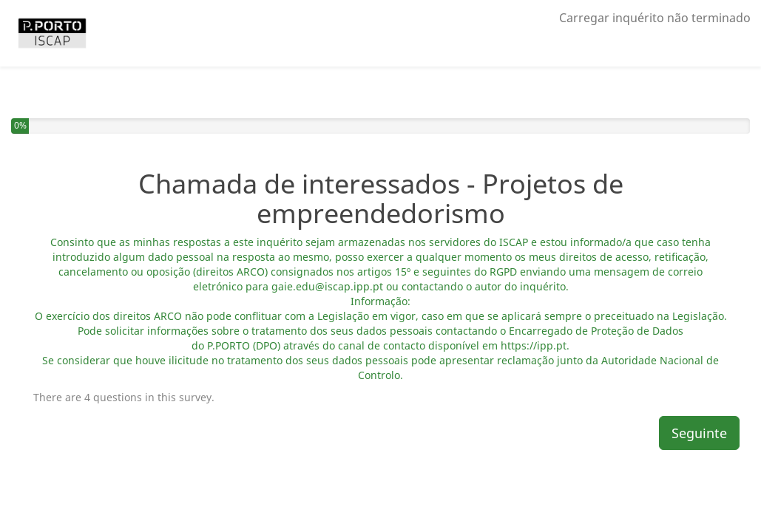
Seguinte (699, 433)
